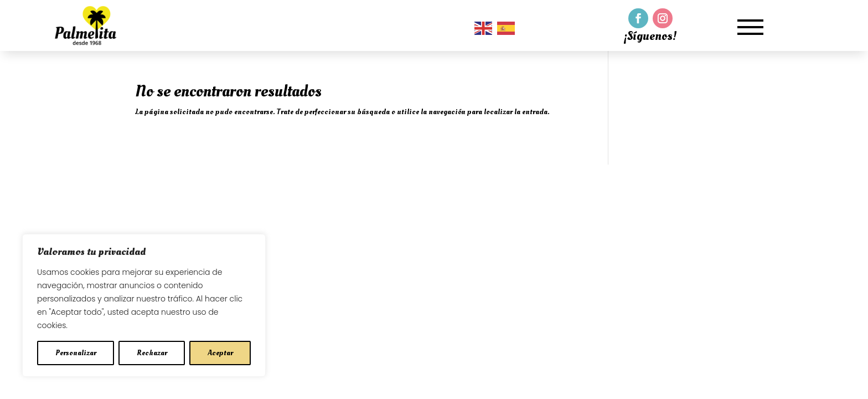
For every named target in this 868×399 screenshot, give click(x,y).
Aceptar (220, 353)
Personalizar (76, 353)
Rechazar (152, 353)
